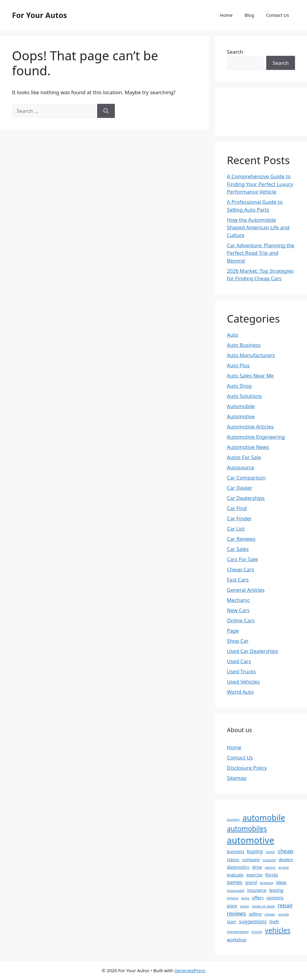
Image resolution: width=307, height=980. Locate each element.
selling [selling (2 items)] (255, 914)
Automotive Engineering (256, 437)
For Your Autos (40, 15)
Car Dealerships (246, 498)
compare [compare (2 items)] (251, 860)
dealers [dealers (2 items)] (286, 860)
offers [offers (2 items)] (258, 898)
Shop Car (238, 641)
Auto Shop (239, 386)
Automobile (241, 406)
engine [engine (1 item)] (284, 867)
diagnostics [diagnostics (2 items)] (238, 867)
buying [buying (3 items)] (255, 851)
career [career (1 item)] (270, 852)
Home (226, 15)
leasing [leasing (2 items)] (276, 890)
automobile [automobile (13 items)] (264, 818)
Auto (233, 335)
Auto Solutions (244, 396)
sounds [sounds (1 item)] (283, 914)
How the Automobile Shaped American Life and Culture (258, 227)
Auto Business (244, 345)
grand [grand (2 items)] (251, 882)
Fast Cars (238, 580)
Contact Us (278, 15)
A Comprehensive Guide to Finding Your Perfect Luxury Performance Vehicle (260, 184)
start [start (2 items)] (231, 922)
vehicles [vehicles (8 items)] (278, 930)
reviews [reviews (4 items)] (237, 913)
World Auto (240, 692)
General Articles (246, 590)
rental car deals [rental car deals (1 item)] (263, 906)
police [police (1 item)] (245, 906)
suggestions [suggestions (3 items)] (253, 921)
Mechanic (238, 600)
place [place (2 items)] (232, 906)
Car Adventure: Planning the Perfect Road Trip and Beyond (261, 253)
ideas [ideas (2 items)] (281, 882)
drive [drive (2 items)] (257, 867)
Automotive (241, 416)
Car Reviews (241, 539)
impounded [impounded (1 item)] (236, 891)
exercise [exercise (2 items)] (254, 875)
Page (233, 631)
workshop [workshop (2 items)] (237, 940)
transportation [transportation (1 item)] (238, 932)
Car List (236, 529)
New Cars (238, 610)
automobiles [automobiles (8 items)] (247, 829)
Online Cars (241, 620)
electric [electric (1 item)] (270, 867)
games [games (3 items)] (235, 882)
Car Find (237, 508)
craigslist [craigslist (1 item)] (269, 860)
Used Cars (239, 661)
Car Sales (238, 549)
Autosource (241, 467)
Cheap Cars (241, 569)
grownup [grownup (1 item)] (266, 883)
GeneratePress (190, 970)
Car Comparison (246, 478)
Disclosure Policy (247, 768)
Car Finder (239, 518)
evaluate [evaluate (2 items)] (235, 875)
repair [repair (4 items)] (285, 905)
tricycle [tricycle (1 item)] (257, 932)
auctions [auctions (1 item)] (233, 819)
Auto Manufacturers (251, 355)
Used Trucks (241, 671)
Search (235, 52)
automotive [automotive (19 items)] (251, 840)
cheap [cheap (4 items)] (286, 851)
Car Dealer (240, 488)
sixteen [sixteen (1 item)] (270, 914)
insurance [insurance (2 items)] (257, 890)
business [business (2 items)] (236, 851)
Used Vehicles (243, 682)
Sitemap (237, 778)
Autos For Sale (244, 457)
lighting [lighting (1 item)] (233, 898)
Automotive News (248, 447)
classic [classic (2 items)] (233, 860)
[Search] (106, 111)
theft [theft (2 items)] (274, 922)
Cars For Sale (242, 559)
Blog (249, 15)
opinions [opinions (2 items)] (275, 898)
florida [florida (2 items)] (272, 875)
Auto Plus (238, 365)
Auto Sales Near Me (250, 376)
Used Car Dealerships (253, 651)
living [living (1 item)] (245, 898)
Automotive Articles (250, 427)
